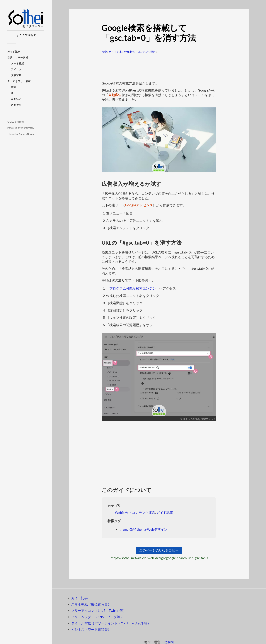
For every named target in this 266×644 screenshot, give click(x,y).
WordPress (27, 128)
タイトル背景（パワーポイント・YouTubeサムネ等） (111, 623)
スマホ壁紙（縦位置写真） (91, 604)
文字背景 (16, 75)
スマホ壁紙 (18, 63)
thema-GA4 (128, 529)
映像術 (20, 122)
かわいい (16, 99)
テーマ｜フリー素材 (19, 81)
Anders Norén (26, 134)
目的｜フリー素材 (18, 58)
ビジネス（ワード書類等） (91, 629)
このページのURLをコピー (159, 550)
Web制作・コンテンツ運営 (140, 52)
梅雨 (14, 87)
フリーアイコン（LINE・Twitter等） (99, 611)
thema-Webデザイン (152, 529)
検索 (104, 52)
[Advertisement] (159, 66)
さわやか (16, 105)
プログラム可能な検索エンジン (133, 288)
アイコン (16, 69)
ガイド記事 (14, 52)
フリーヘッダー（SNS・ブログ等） (97, 617)
